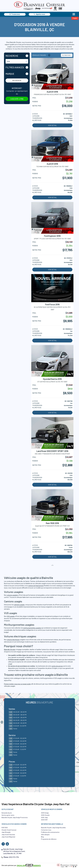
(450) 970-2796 (17, 99)
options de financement (36, 586)
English (75, 18)
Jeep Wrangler (6, 832)
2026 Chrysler (45, 815)
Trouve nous (15, 14)
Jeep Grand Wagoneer (8, 837)
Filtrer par (66, 55)
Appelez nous (39, 14)
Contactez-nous (46, 830)
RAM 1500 (5, 828)
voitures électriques (13, 640)
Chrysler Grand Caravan (9, 830)
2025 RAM (44, 820)
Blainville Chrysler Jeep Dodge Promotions (15, 817)
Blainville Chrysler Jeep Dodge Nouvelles (53, 828)
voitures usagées (12, 595)
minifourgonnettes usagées (32, 628)
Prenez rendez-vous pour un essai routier (17, 684)
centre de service (57, 666)
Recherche (17, 80)
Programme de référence (49, 839)
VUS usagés (11, 616)
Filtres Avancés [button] (15, 67)
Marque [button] (10, 74)
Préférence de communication (50, 832)
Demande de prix (7, 813)
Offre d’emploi (45, 835)
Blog (42, 837)
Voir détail (52, 125)
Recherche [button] (12, 56)
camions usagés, (19, 605)
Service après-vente (8, 815)
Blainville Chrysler (10, 650)
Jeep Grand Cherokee (8, 835)
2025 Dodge (45, 813)
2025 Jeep (44, 817)
